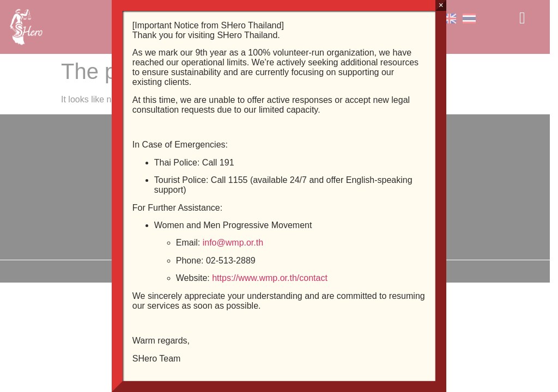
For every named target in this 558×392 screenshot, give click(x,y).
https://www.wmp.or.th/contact (270, 278)
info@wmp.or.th (233, 243)
